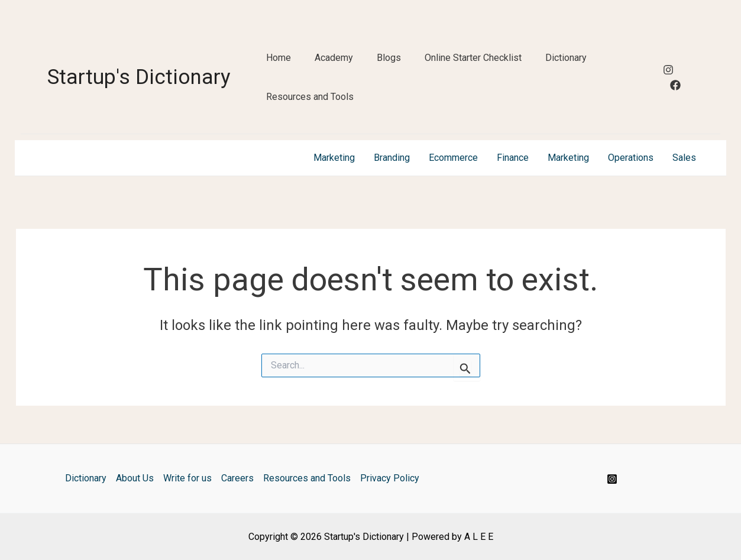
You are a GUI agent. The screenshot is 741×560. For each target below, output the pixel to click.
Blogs (389, 58)
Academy (334, 58)
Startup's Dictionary (139, 77)
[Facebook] (675, 85)
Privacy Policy (390, 478)
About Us (135, 478)
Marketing (334, 158)
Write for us (187, 478)
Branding (392, 158)
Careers (237, 478)
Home (279, 58)
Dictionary (566, 58)
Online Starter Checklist (473, 58)
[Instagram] (668, 70)
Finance (513, 158)
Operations (631, 158)
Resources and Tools (310, 97)
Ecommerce (453, 158)
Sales (684, 158)
